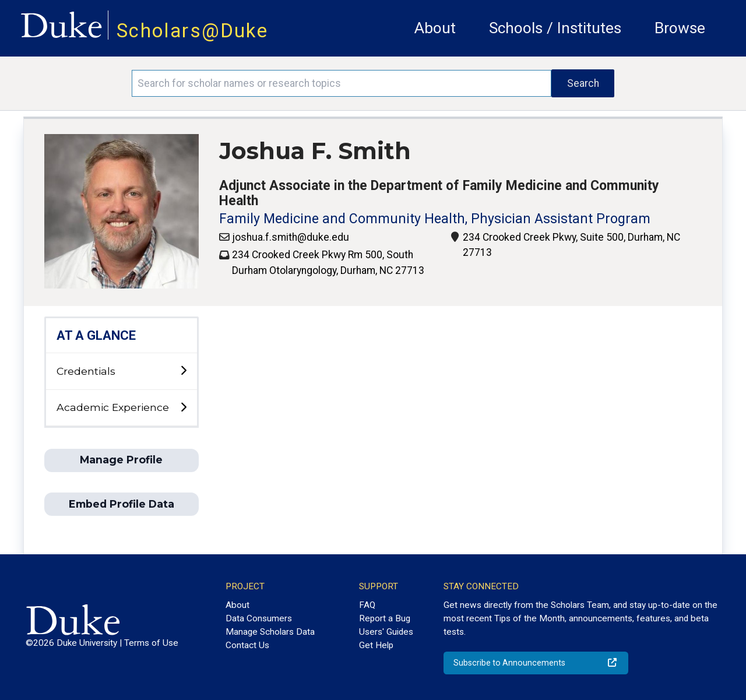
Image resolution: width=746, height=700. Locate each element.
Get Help (376, 645)
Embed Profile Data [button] (122, 504)
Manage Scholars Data (270, 632)
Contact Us (247, 645)
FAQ (367, 605)
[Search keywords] (342, 83)
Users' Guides (386, 632)
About (435, 28)
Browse (680, 28)
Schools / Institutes (555, 28)
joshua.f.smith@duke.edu (291, 237)
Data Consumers (259, 618)
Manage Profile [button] (121, 460)
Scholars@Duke (192, 31)
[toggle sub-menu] (183, 371)
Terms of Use (151, 643)
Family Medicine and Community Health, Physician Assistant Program (435, 219)
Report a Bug (385, 618)
